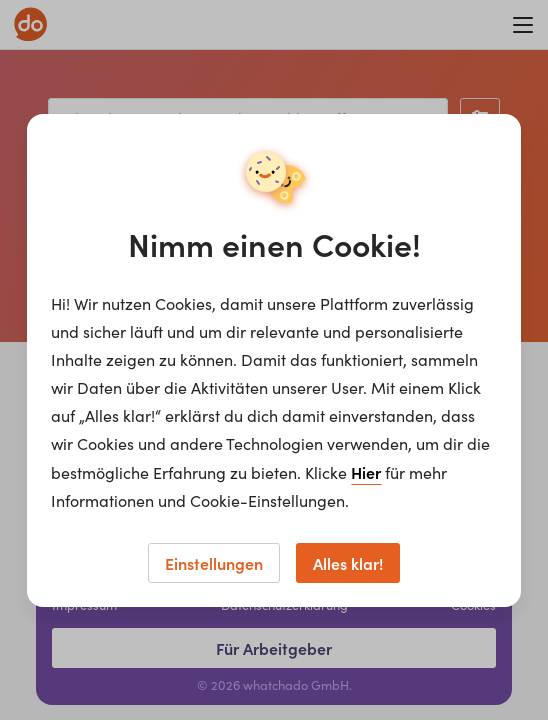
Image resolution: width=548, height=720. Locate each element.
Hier (366, 472)
